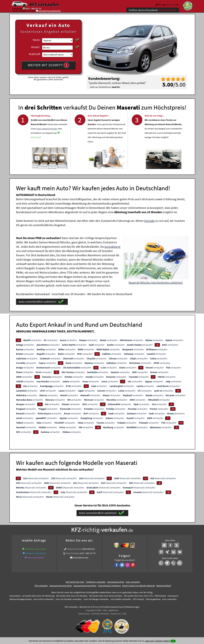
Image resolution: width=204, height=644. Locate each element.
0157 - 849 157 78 (33, 9)
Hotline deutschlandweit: (153, 10)
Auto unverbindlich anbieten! (41, 302)
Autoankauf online (116, 582)
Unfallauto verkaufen (96, 582)
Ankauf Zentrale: (74, 549)
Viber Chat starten (36, 558)
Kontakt (150, 221)
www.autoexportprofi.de (61, 586)
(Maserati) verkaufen (36, 478)
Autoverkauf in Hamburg (109, 586)
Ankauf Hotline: (72, 553)
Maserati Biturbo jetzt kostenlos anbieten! (156, 282)
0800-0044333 (88, 549)
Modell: (35, 47)
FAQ (124, 614)
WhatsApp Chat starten (35, 549)
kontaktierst (112, 247)
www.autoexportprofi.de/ (85, 586)
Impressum (116, 614)
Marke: (37, 40)
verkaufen (32, 340)
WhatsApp (35, 145)
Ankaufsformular (81, 558)
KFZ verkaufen (44, 4)
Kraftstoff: (35, 54)
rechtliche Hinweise (100, 614)
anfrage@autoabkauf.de (50, 11)
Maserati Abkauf (164, 586)
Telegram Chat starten (36, 553)
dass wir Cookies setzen (158, 641)
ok (173, 641)
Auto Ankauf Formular (47, 137)
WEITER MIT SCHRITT (48, 65)
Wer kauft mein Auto (75, 582)
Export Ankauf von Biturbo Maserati (138, 586)
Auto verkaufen (133, 582)
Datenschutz (84, 614)
